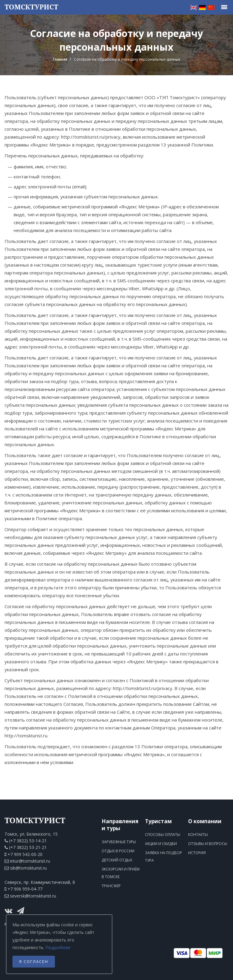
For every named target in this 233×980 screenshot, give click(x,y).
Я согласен (34, 961)
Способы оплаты (163, 835)
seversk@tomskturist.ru (33, 896)
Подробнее (58, 947)
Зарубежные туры (119, 842)
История (197, 853)
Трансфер (111, 886)
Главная (60, 59)
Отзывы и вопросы (208, 844)
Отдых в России (118, 851)
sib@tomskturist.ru (28, 868)
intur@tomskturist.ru (30, 861)
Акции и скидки (161, 844)
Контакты (198, 835)
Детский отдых (117, 860)
